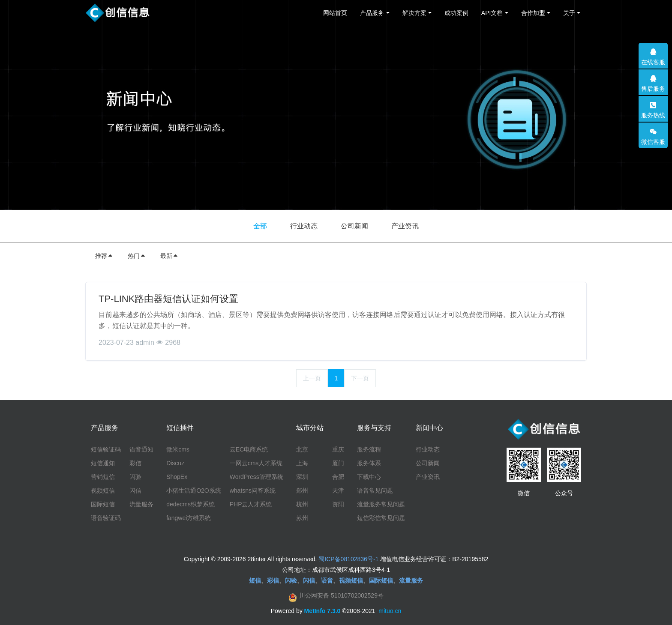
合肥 (338, 477)
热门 (137, 256)
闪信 (135, 490)
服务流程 (369, 449)
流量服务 (141, 504)
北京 (302, 449)
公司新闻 (354, 226)
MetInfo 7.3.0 (322, 611)
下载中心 (369, 477)
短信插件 (180, 428)
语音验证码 (106, 518)
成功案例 (456, 13)
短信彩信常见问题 (381, 518)
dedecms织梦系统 (190, 504)
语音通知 (141, 449)
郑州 (302, 490)
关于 (569, 13)
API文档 (492, 13)
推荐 (104, 256)
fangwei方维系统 (189, 518)
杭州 (302, 504)
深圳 (302, 477)
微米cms (178, 449)
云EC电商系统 (249, 449)
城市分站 (310, 428)
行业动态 (304, 226)
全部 (260, 226)
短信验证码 (106, 449)
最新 (169, 256)
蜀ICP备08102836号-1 (348, 559)
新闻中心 (429, 428)
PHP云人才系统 (251, 504)
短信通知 (103, 463)
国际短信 (103, 504)
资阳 (338, 504)
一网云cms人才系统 (256, 463)
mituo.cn (390, 611)
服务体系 (369, 463)
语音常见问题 (375, 490)
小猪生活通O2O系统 (194, 490)
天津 (338, 490)
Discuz (175, 463)
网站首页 (335, 13)
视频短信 (103, 490)
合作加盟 (533, 13)
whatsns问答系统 (253, 490)
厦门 (338, 463)
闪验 (135, 477)
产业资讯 (405, 226)
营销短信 (103, 477)
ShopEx (177, 477)
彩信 (135, 463)
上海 (302, 463)
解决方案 (414, 13)
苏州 (302, 518)
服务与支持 (374, 428)
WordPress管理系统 (256, 477)
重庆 (338, 449)
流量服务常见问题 (381, 504)
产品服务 (372, 13)
